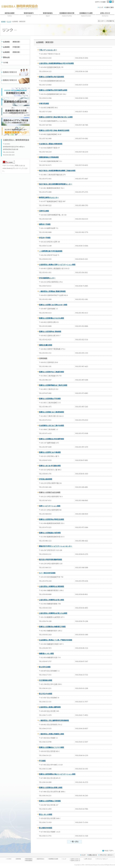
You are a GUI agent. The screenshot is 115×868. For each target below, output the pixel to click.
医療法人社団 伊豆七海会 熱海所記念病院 (54, 130)
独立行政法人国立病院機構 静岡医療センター (56, 184)
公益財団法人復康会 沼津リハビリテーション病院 (57, 265)
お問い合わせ (88, 859)
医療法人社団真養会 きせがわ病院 (51, 318)
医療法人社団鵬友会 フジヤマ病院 (51, 747)
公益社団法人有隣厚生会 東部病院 (51, 586)
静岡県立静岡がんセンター (49, 198)
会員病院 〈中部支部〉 (12, 47)
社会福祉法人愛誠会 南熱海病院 (51, 144)
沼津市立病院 (44, 211)
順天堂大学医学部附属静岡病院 (50, 560)
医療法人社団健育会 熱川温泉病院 (51, 77)
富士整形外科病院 (46, 828)
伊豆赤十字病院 (45, 238)
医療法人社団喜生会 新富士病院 (51, 788)
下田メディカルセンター (48, 50)
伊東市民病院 (44, 104)
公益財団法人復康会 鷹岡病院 (50, 707)
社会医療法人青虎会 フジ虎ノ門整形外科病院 (56, 640)
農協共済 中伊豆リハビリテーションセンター (56, 546)
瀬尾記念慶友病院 (46, 345)
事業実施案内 (29, 859)
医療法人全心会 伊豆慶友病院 (50, 466)
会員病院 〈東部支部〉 (12, 42)
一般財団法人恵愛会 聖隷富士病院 (51, 734)
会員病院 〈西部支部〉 (12, 52)
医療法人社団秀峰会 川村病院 (50, 801)
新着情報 (18, 859)
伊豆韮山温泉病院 (46, 479)
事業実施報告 (29, 860)
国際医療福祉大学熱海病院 (49, 157)
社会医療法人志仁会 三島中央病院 (51, 426)
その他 (5, 63)
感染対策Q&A (41, 859)
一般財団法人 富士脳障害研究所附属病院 (54, 721)
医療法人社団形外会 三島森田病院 (51, 372)
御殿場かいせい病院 (46, 654)
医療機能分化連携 (53, 859)
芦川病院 (42, 761)
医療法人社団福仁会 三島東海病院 (51, 412)
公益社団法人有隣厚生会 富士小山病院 (53, 613)
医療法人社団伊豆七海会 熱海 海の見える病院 (56, 117)
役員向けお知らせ (75, 860)
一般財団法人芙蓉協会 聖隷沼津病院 (52, 291)
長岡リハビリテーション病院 (50, 506)
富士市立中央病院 (46, 694)
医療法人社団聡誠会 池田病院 (50, 533)
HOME (3, 22)
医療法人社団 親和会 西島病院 (50, 332)
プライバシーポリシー (102, 859)
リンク (9, 22)
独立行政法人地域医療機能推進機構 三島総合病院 (57, 171)
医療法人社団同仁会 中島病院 (50, 452)
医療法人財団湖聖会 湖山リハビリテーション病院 (57, 774)
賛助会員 (6, 57)
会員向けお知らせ (75, 859)
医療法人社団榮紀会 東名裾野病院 (51, 439)
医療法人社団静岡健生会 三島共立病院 (53, 385)
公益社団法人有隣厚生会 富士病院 (51, 600)
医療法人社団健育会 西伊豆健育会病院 (53, 90)
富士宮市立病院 (45, 667)
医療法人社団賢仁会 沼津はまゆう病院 (53, 305)
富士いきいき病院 (46, 814)
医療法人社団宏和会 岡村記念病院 (51, 519)
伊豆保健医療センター (47, 278)
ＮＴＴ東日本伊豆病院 (47, 573)
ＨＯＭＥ (9, 859)
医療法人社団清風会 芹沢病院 (50, 399)
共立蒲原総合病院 (46, 680)
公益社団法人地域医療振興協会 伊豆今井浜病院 (56, 63)
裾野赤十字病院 (45, 224)
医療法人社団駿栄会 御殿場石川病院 (52, 627)
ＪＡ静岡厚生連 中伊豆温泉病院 (51, 251)
